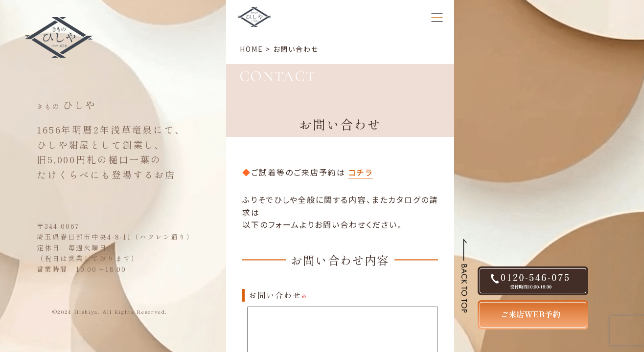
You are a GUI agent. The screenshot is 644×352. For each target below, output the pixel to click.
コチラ (361, 172)
